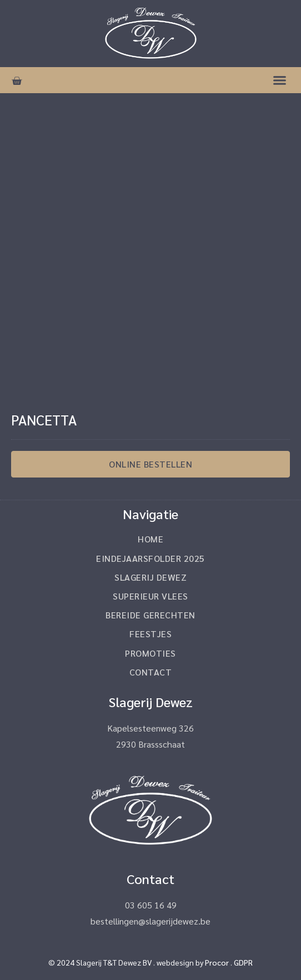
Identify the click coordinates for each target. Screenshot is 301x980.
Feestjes (150, 634)
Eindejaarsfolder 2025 (150, 558)
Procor (217, 962)
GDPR (243, 962)
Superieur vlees (150, 596)
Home (150, 539)
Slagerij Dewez (150, 577)
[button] (280, 80)
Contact (151, 672)
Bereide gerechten (150, 615)
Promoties (150, 653)
